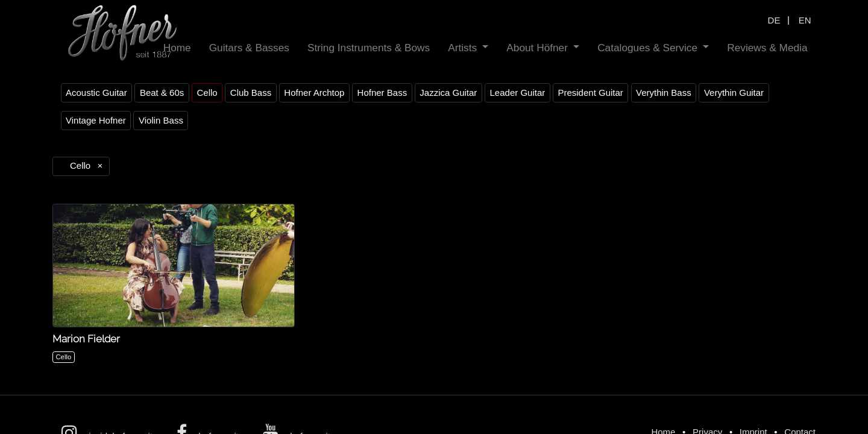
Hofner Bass (382, 93)
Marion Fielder (86, 339)
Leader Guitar (518, 93)
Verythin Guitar (734, 93)
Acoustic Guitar (96, 93)
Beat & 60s (162, 93)
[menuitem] (177, 48)
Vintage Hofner (96, 120)
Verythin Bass (664, 93)
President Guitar (590, 93)
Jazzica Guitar (448, 93)
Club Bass (251, 93)
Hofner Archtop (314, 93)
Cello (207, 93)
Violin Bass (161, 120)
